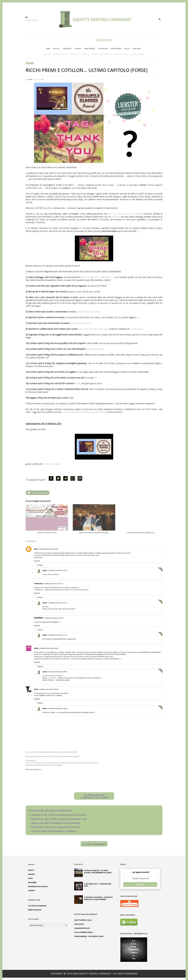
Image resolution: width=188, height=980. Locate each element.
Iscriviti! (140, 884)
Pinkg (78, 384)
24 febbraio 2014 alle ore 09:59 (57, 672)
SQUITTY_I (57, 49)
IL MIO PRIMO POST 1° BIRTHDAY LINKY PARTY (94, 796)
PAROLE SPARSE (116, 49)
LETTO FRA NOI (103, 49)
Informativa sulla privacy (34, 769)
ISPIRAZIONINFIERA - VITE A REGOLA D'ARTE (89, 937)
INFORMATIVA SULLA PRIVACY (38, 887)
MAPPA (30, 879)
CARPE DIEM (137, 49)
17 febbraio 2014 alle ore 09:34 (53, 618)
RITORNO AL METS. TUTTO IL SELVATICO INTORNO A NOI (58, 819)
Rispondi (37, 561)
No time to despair (51, 464)
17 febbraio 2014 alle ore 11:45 (57, 570)
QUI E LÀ (127, 49)
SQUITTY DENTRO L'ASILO (83, 920)
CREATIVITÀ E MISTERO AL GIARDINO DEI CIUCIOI (55, 827)
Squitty (30, 79)
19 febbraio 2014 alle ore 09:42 (48, 689)
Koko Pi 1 (86, 277)
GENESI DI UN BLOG (35, 910)
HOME (48, 49)
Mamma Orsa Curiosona (89, 312)
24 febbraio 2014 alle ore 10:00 (57, 708)
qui (138, 318)
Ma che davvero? (95, 349)
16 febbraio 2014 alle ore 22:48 (48, 549)
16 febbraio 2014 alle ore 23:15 (53, 584)
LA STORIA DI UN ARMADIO (37, 906)
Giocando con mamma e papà (94, 329)
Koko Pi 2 (98, 277)
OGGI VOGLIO (79, 924)
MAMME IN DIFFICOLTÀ (82, 928)
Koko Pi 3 (110, 277)
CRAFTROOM (67, 49)
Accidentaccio (136, 329)
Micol (36, 689)
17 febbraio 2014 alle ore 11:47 (57, 603)
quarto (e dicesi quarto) (124, 214)
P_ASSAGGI (78, 49)
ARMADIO (31, 874)
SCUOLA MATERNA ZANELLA (84, 932)
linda (36, 549)
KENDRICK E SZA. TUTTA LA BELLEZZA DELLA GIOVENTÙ (58, 815)
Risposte (40, 565)
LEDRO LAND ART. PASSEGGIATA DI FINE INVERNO (55, 823)
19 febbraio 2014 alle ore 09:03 (48, 648)
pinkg (36, 648)
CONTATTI (31, 891)
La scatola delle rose (81, 323)
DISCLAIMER (32, 883)
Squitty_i (30, 63)
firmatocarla (38, 584)
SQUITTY (31, 870)
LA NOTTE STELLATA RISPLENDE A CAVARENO (53, 831)
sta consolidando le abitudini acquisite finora (84, 412)
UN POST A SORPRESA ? (94, 844)
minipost (115, 217)
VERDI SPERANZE (90, 49)
